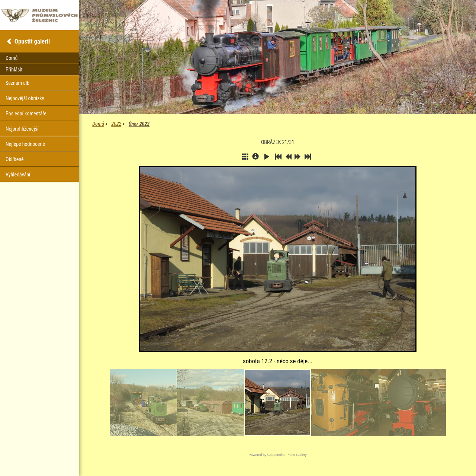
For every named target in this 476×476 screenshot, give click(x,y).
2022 (116, 124)
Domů (98, 124)
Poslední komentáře (26, 114)
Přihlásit (14, 70)
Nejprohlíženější (22, 129)
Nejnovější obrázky (25, 98)
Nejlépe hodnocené (25, 144)
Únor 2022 (139, 124)
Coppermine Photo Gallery (287, 455)
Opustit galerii (32, 41)
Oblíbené (15, 159)
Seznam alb (17, 83)
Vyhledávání (18, 175)
